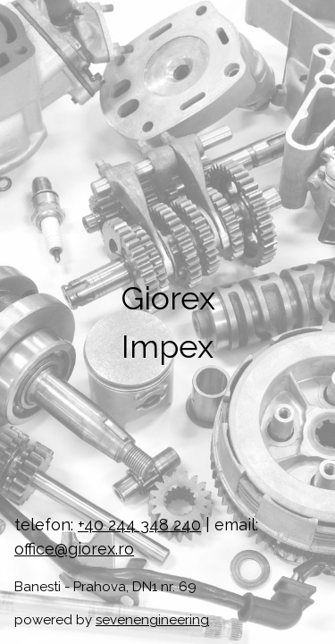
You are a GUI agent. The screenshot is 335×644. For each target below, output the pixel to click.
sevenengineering (152, 620)
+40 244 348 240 (139, 525)
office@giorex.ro (74, 549)
